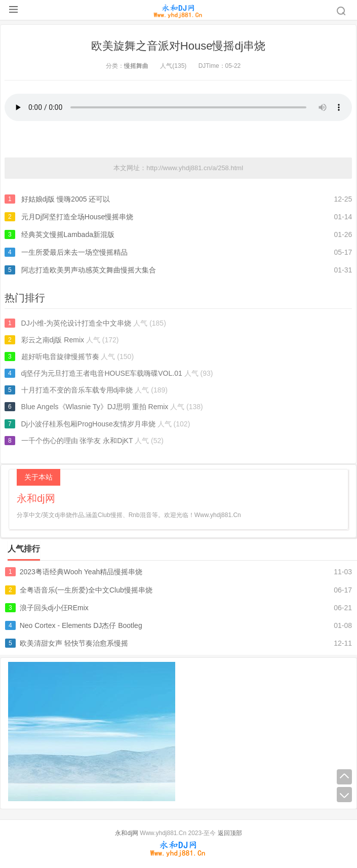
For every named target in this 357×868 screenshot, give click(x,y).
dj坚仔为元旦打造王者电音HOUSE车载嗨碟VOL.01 (102, 373)
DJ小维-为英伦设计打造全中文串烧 (76, 323)
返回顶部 (230, 833)
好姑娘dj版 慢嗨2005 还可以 (66, 199)
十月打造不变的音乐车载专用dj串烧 (77, 390)
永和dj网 (126, 833)
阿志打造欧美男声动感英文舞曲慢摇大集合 (89, 270)
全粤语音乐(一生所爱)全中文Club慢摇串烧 (86, 590)
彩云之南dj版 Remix (53, 340)
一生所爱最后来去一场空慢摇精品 (74, 252)
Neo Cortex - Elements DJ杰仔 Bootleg (81, 625)
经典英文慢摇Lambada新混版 (68, 234)
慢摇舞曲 (136, 66)
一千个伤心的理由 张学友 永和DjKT (77, 441)
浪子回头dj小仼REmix (54, 608)
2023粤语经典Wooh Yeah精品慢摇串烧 (81, 572)
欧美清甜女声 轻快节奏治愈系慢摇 (74, 643)
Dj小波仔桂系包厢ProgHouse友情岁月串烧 (88, 424)
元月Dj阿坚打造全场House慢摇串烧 (77, 217)
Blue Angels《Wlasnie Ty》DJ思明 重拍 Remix (95, 407)
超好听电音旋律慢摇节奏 (60, 357)
